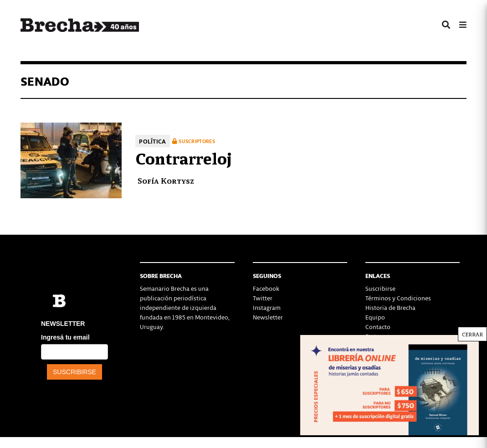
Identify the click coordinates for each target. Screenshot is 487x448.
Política (152, 141)
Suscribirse (380, 288)
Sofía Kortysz (166, 180)
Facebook (266, 288)
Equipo (375, 317)
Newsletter (268, 317)
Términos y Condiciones (398, 298)
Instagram (267, 307)
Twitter (263, 298)
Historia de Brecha (390, 307)
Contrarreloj (184, 157)
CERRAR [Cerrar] (472, 334)
